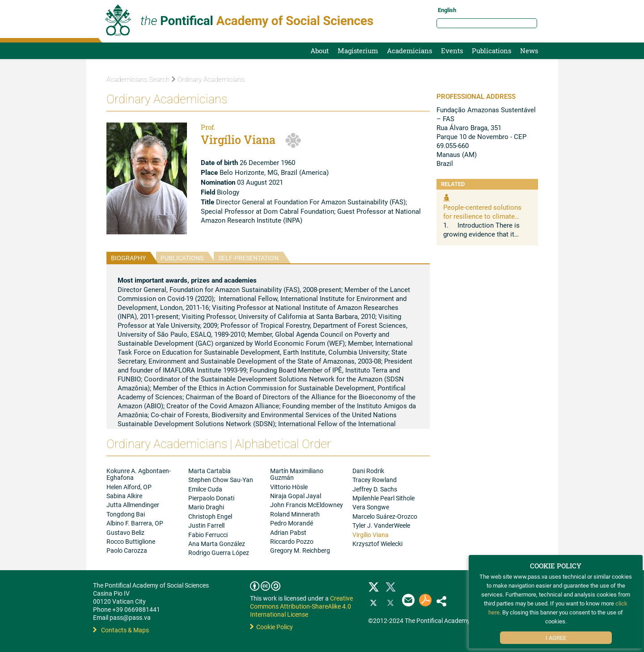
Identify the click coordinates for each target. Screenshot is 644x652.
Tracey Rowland (375, 480)
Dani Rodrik (368, 471)
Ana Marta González (217, 544)
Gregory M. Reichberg (300, 550)
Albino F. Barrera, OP (135, 523)
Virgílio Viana (371, 535)
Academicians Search (138, 80)
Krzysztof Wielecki (377, 544)
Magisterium (358, 51)
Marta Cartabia (210, 471)
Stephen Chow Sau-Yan (221, 480)
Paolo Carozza (127, 550)
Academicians (409, 51)
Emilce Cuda (205, 489)
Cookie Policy (271, 627)
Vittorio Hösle (289, 487)
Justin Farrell (206, 525)
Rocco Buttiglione (131, 541)
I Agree (556, 638)
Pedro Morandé (292, 523)
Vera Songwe (371, 507)
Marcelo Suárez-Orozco (385, 516)
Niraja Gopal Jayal (296, 496)
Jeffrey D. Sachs (375, 489)
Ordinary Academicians (208, 80)
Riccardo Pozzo (292, 541)
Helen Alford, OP (129, 487)
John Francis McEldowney (307, 505)
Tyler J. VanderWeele (381, 525)
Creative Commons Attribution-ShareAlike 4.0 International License (301, 606)
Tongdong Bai (126, 514)
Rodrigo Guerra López (219, 553)
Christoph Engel (210, 516)
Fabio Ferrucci (208, 535)
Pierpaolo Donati (211, 498)
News (529, 51)
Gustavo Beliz (125, 532)
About (320, 51)
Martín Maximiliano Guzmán (297, 474)
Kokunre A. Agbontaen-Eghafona (139, 474)
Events (452, 51)
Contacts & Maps (121, 630)
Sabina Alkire (124, 496)
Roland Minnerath (295, 514)
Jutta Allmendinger (133, 505)
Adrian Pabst (288, 532)
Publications (491, 51)
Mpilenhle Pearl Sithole (383, 498)
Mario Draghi (206, 507)
